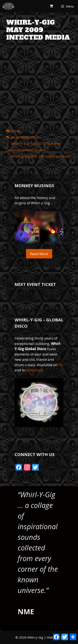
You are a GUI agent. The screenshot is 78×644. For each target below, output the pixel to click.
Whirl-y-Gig (35, 637)
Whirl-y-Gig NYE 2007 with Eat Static (41, 156)
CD (61, 365)
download (34, 370)
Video (16, 131)
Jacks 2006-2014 (25, 137)
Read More (39, 254)
